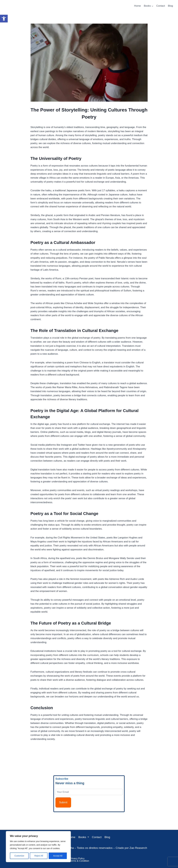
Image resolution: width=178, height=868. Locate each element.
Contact (161, 6)
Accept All (58, 856)
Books (84, 837)
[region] (38, 847)
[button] (4, 19)
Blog (170, 6)
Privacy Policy (77, 859)
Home (137, 6)
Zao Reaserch (138, 848)
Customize (19, 856)
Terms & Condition (79, 861)
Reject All (39, 856)
